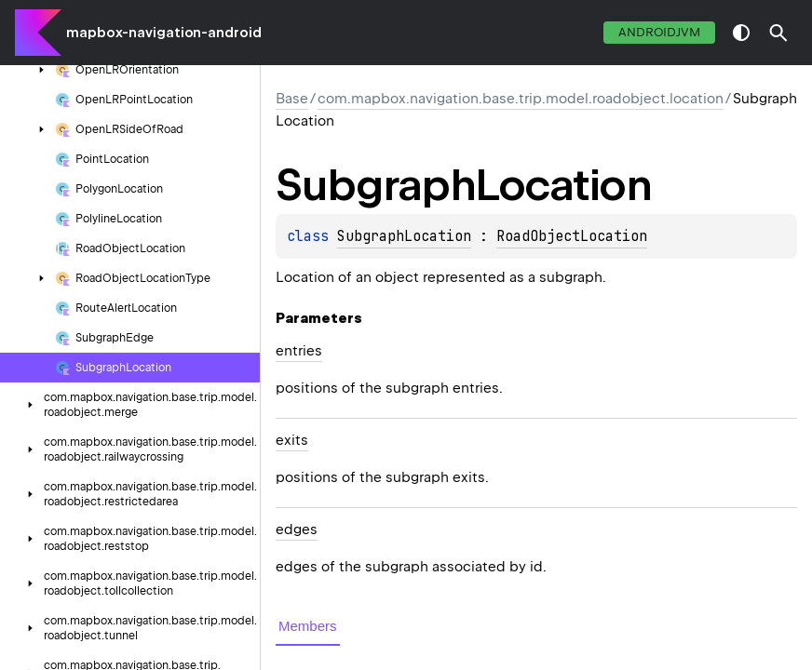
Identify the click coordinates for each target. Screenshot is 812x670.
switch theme (741, 33)
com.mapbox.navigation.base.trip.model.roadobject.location (521, 99)
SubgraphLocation (404, 236)
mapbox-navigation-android (164, 33)
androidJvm (659, 32)
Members (308, 626)
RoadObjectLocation (572, 236)
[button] (778, 33)
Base (292, 99)
